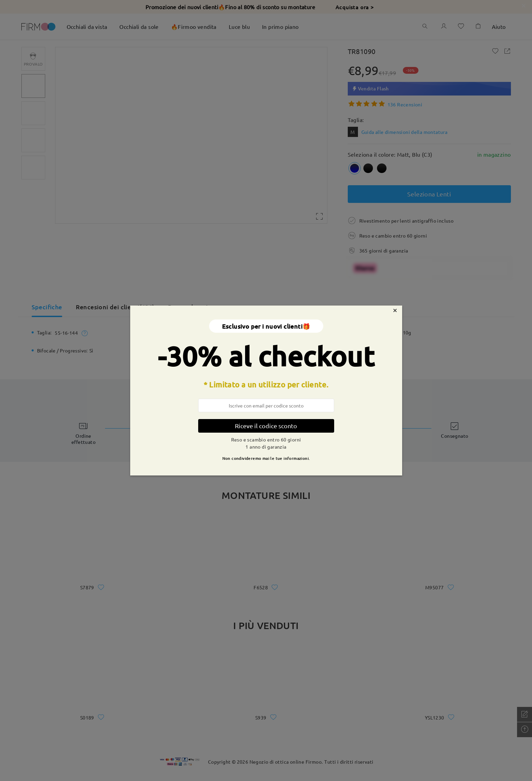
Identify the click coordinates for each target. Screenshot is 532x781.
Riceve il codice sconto (266, 426)
